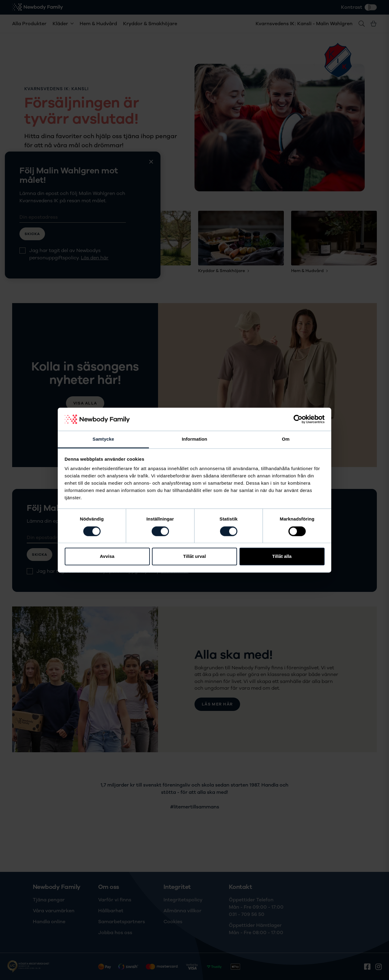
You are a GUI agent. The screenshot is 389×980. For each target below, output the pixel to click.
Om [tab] (286, 439)
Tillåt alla (282, 557)
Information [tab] (194, 439)
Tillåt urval (195, 557)
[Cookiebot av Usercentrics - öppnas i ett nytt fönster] (298, 419)
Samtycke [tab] (103, 439)
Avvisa (107, 557)
